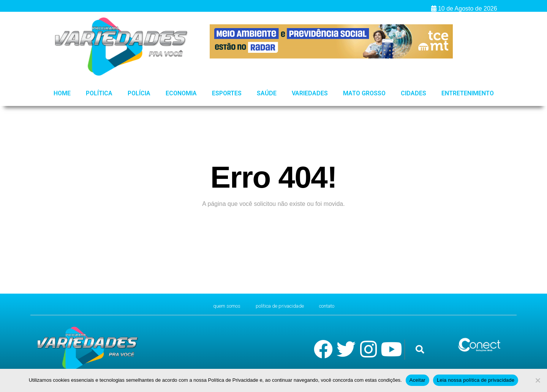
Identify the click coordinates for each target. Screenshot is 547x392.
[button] (420, 350)
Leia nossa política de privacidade (476, 380)
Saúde (267, 93)
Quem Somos (218, 306)
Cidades (413, 93)
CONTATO (337, 306)
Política (99, 93)
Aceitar (417, 380)
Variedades (310, 93)
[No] (538, 380)
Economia (181, 93)
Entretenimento (468, 93)
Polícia (139, 93)
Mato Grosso (364, 93)
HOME (62, 93)
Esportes (227, 93)
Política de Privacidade (281, 306)
